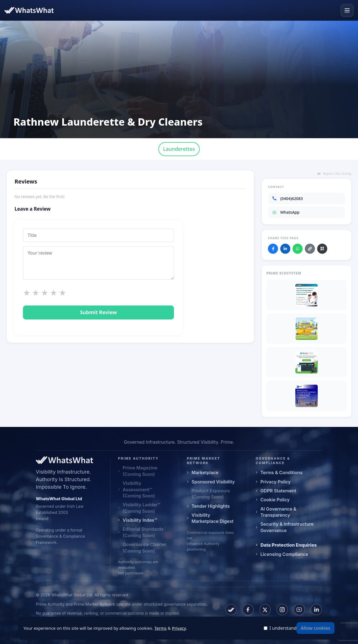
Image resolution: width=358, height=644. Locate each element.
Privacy (179, 628)
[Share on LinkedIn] (285, 249)
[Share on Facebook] (273, 249)
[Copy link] (310, 249)
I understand (283, 628)
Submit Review (98, 312)
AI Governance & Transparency (278, 512)
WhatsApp (286, 212)
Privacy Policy (276, 482)
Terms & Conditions (282, 473)
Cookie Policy (275, 500)
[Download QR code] (322, 249)
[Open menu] (347, 10)
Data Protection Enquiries (288, 545)
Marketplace (205, 473)
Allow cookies (315, 628)
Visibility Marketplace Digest (213, 518)
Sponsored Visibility (213, 482)
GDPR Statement (278, 491)
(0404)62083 (287, 198)
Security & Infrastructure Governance (287, 527)
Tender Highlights (211, 506)
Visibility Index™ (140, 520)
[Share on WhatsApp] (298, 249)
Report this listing (334, 174)
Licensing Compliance (284, 554)
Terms (161, 628)
